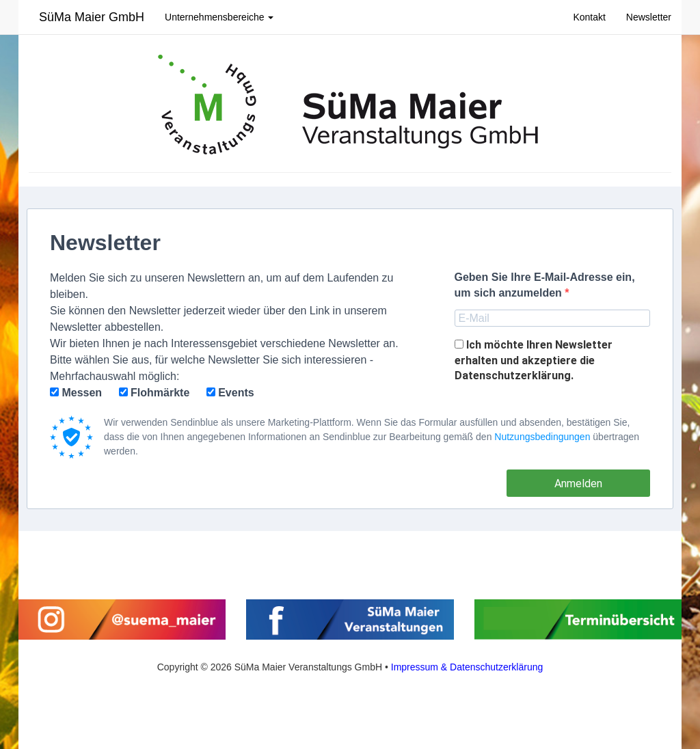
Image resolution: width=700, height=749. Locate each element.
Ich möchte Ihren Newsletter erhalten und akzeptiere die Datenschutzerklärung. (534, 360)
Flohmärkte (154, 393)
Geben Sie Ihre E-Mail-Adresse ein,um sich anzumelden (545, 285)
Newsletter (649, 17)
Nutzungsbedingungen (542, 437)
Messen (76, 393)
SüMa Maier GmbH (92, 17)
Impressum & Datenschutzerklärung (467, 667)
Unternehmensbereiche (219, 17)
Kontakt (589, 17)
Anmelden (578, 484)
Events (230, 393)
